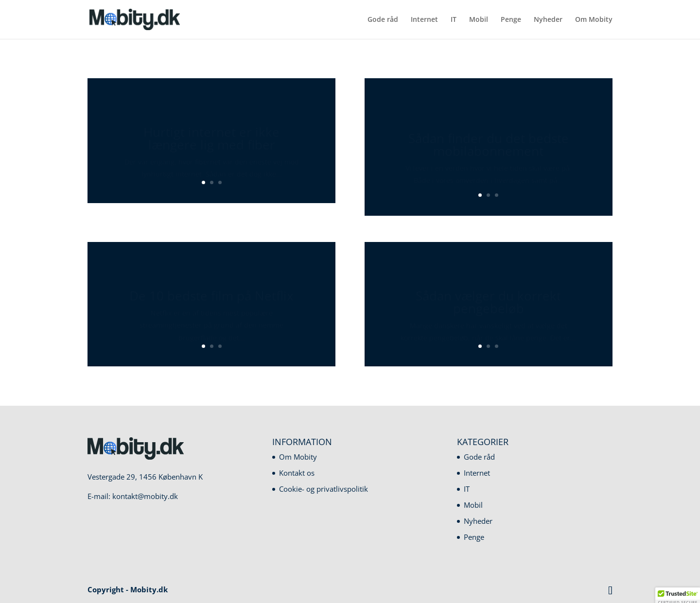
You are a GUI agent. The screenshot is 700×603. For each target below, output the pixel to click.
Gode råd (383, 20)
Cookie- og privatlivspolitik (324, 489)
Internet (424, 20)
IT (454, 20)
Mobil (479, 20)
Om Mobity (594, 20)
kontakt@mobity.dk (145, 496)
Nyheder (548, 20)
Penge (511, 20)
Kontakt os (297, 473)
